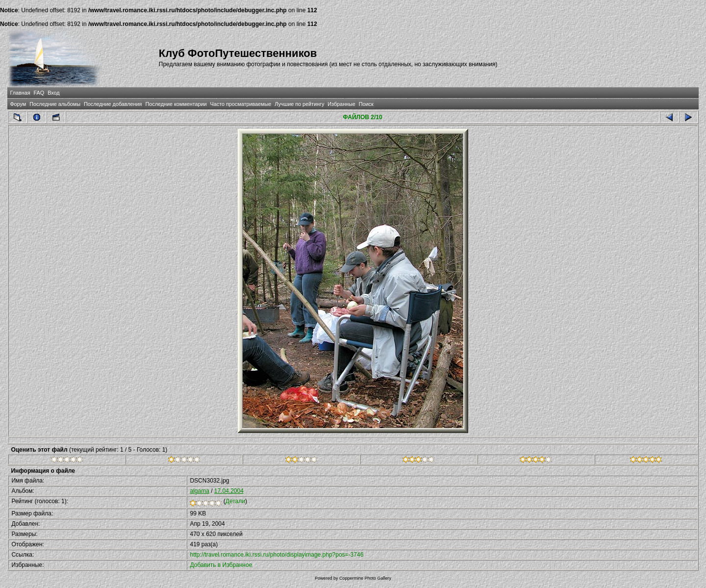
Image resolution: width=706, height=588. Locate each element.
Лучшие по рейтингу (299, 104)
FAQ (39, 93)
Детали (235, 501)
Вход (53, 93)
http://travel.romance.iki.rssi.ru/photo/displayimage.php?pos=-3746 (277, 555)
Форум (18, 104)
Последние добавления (113, 104)
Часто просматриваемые (241, 104)
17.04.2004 (229, 491)
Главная (20, 93)
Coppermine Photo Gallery (365, 578)
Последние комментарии (176, 104)
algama (199, 491)
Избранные (341, 104)
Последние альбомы (55, 104)
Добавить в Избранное (221, 565)
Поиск (366, 104)
